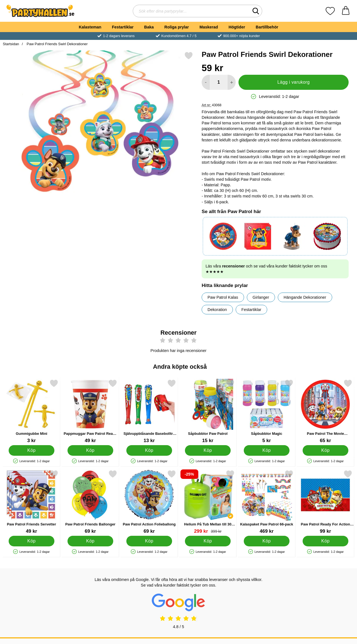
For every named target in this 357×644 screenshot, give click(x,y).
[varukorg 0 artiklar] (346, 11)
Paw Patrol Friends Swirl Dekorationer (57, 44)
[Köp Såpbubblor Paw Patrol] (208, 450)
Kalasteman (90, 27)
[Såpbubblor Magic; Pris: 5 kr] (267, 411)
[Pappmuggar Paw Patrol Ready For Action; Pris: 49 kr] (90, 411)
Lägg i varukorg (293, 82)
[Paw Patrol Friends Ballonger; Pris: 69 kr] (90, 502)
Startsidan (11, 44)
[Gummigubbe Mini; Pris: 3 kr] (32, 411)
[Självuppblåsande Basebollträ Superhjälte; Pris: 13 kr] (149, 411)
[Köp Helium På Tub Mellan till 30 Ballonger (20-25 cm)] (208, 541)
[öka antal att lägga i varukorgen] (232, 82)
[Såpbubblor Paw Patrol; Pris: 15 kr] (208, 411)
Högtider (237, 27)
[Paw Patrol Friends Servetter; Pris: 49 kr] (32, 502)
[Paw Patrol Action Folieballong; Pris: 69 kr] (149, 502)
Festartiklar (123, 27)
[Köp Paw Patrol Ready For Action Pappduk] (326, 541)
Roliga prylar (177, 27)
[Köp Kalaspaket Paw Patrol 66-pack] (267, 541)
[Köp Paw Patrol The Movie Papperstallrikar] (326, 450)
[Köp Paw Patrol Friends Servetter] (32, 541)
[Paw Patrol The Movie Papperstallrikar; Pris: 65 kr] (325, 411)
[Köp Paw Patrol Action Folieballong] (149, 541)
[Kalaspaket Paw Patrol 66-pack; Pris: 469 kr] (267, 502)
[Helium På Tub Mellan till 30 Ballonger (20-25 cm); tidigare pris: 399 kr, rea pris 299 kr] (208, 502)
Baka (149, 27)
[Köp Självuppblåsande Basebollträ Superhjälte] (149, 450)
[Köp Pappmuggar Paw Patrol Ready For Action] (90, 450)
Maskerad (209, 27)
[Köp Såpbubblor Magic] (267, 450)
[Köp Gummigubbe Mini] (32, 450)
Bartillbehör (267, 27)
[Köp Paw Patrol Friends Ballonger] (90, 541)
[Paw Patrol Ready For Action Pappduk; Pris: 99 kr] (325, 502)
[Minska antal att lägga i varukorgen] (206, 82)
